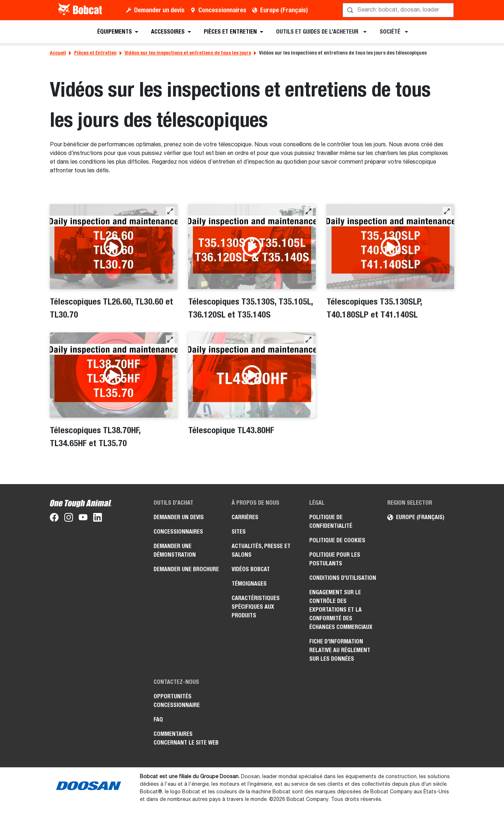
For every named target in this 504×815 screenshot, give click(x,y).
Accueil (58, 53)
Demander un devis (159, 10)
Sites (239, 532)
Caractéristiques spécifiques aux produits (256, 607)
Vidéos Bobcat (251, 569)
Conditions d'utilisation (343, 578)
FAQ (158, 719)
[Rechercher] (399, 10)
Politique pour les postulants (335, 559)
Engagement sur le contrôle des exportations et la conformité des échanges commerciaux (341, 610)
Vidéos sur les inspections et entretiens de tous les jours (188, 53)
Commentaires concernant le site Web (186, 738)
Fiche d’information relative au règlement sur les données (340, 650)
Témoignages (249, 584)
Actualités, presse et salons (261, 550)
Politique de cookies (337, 540)
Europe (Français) (284, 10)
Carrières (245, 517)
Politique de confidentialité (331, 521)
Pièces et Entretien (95, 53)
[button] (170, 211)
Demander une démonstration (175, 550)
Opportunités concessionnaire (177, 701)
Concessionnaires (222, 10)
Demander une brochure (186, 569)
